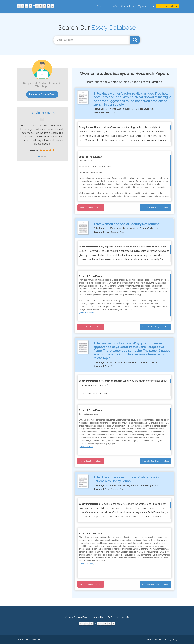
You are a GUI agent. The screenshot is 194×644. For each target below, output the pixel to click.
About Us (102, 6)
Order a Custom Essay (77, 617)
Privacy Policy (171, 640)
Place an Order (168, 6)
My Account (146, 6)
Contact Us (127, 6)
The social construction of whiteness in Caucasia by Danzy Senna (126, 479)
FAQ (114, 6)
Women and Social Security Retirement (130, 224)
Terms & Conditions (154, 640)
